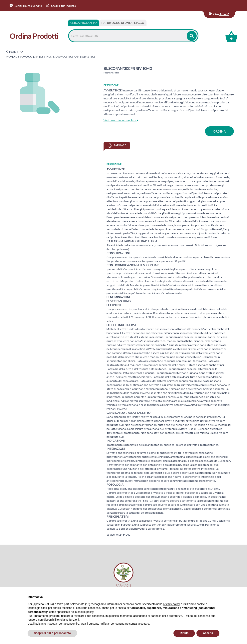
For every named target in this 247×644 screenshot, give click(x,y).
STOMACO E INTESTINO (34, 57)
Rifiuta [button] (184, 633)
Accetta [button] (208, 633)
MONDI (11, 57)
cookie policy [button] (85, 612)
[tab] (123, 23)
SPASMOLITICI (63, 57)
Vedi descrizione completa (121, 120)
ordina (219, 131)
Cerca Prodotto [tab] (84, 23)
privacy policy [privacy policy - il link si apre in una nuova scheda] (171, 604)
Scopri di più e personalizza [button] (52, 633)
